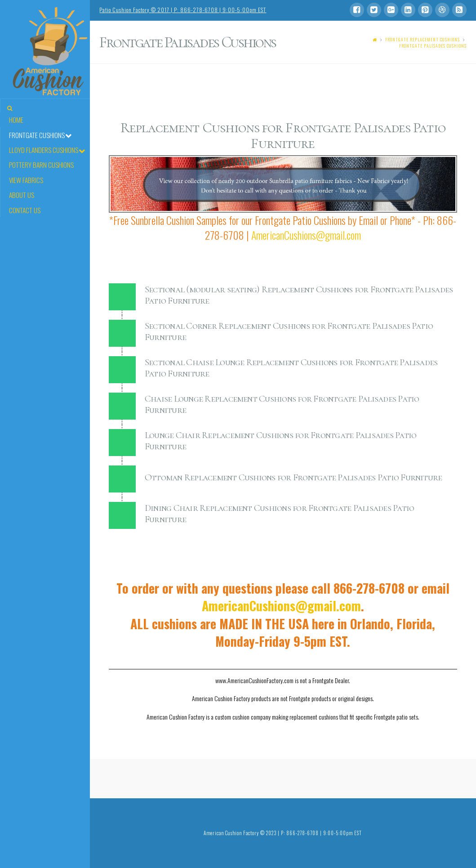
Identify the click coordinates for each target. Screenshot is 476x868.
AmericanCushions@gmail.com (306, 235)
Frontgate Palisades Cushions (433, 46)
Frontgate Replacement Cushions (423, 39)
